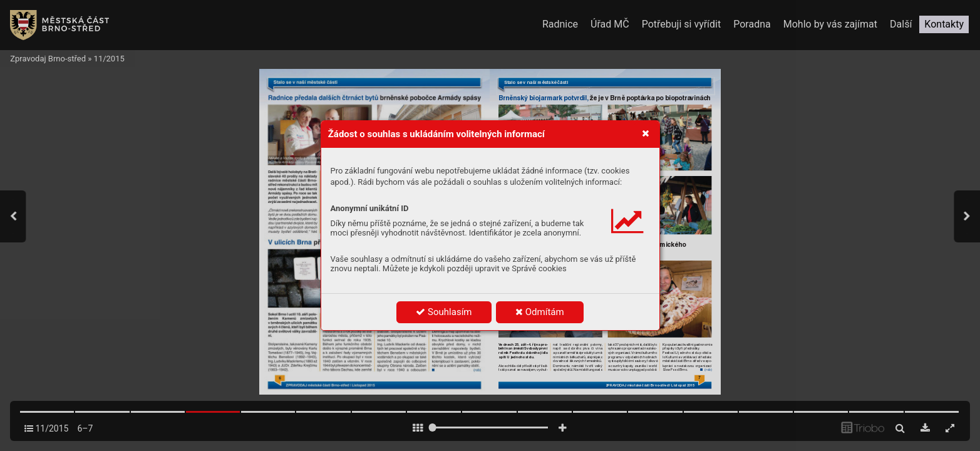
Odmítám (540, 312)
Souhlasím (444, 312)
